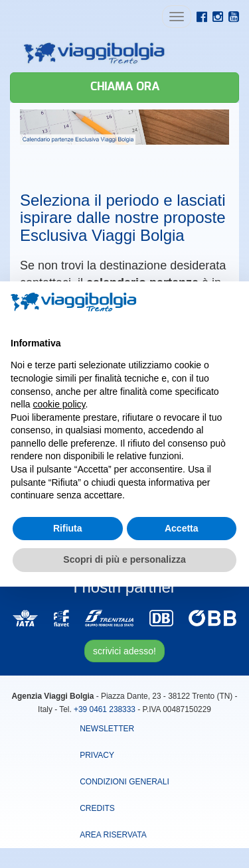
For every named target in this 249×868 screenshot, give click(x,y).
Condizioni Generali (124, 782)
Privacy (97, 755)
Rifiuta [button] (68, 528)
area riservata (113, 835)
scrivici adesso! (124, 651)
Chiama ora (125, 87)
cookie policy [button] (59, 404)
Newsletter (107, 729)
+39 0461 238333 (105, 709)
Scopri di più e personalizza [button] (124, 559)
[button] (232, 303)
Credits (97, 808)
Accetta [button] (182, 528)
